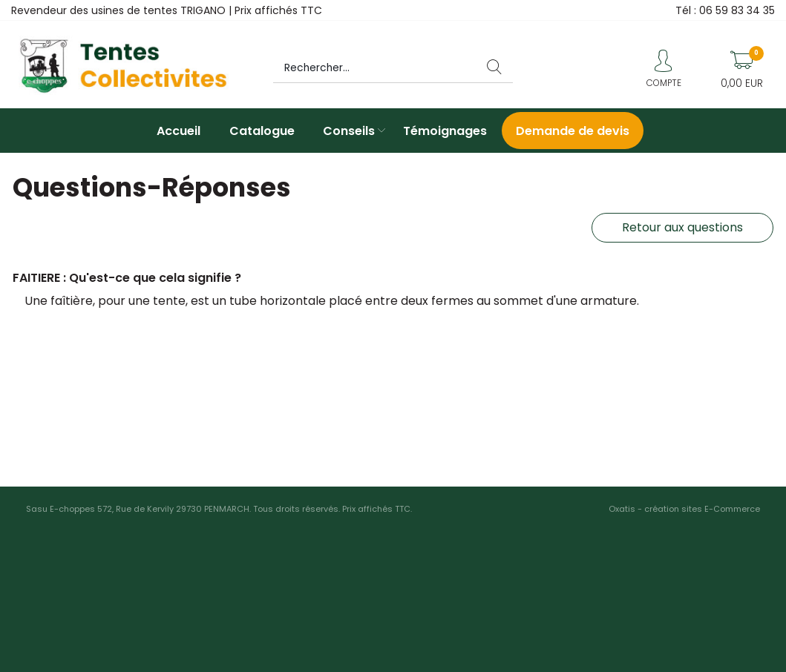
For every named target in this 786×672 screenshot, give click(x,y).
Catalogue (262, 131)
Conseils (349, 131)
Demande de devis (573, 131)
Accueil (179, 131)
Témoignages (445, 131)
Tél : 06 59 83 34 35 (725, 10)
